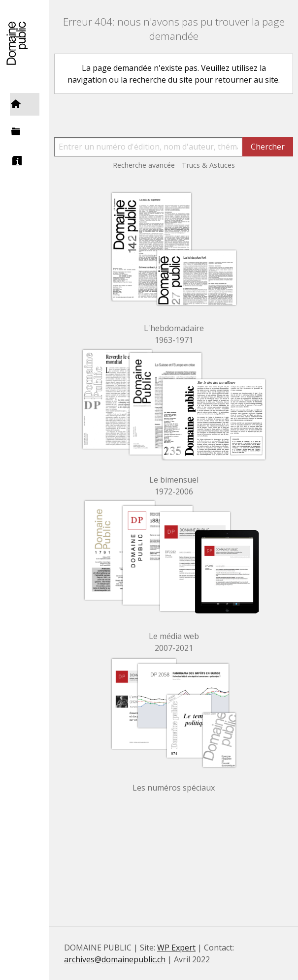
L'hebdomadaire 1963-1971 (174, 334)
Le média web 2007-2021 (174, 642)
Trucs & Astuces (208, 165)
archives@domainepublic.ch (115, 959)
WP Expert (176, 948)
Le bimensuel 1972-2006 (174, 486)
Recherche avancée (144, 165)
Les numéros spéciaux (174, 788)
